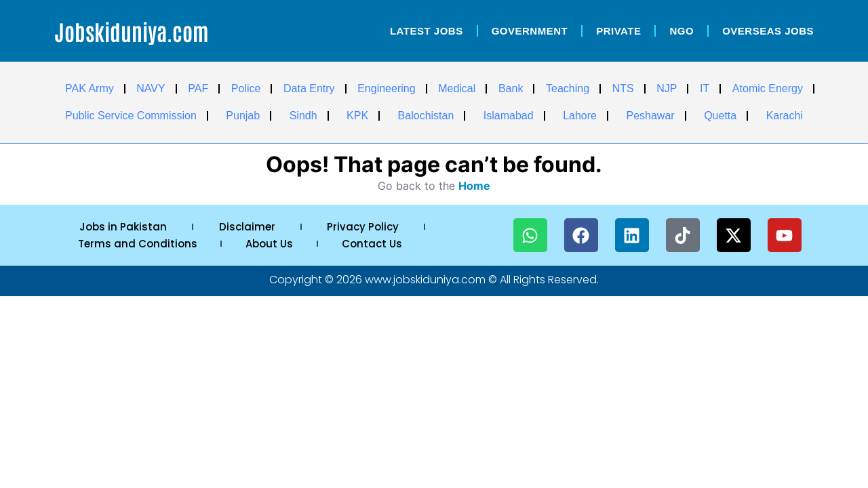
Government (530, 31)
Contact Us (372, 244)
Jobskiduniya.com (132, 31)
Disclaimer (247, 227)
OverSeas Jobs (768, 31)
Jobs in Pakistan (123, 227)
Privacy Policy (363, 227)
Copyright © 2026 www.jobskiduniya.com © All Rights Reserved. (434, 280)
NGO (682, 31)
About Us (269, 244)
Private (618, 31)
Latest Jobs (427, 31)
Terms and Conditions (138, 244)
